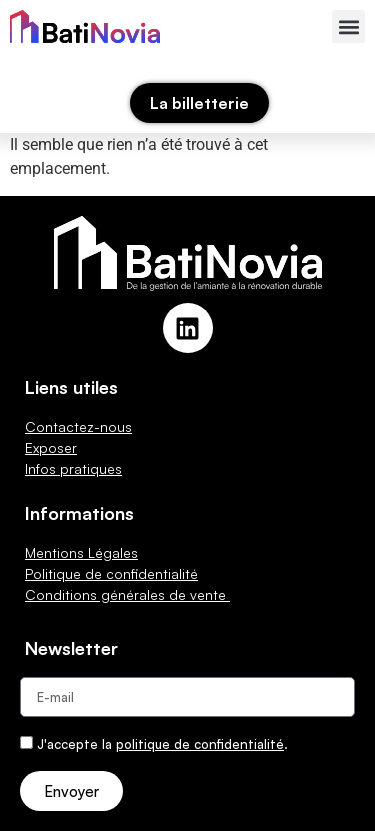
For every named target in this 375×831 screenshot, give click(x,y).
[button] (348, 26)
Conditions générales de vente (127, 594)
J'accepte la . (162, 744)
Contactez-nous (78, 426)
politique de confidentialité (200, 744)
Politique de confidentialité (111, 573)
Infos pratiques (73, 468)
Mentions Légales (81, 552)
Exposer (51, 447)
